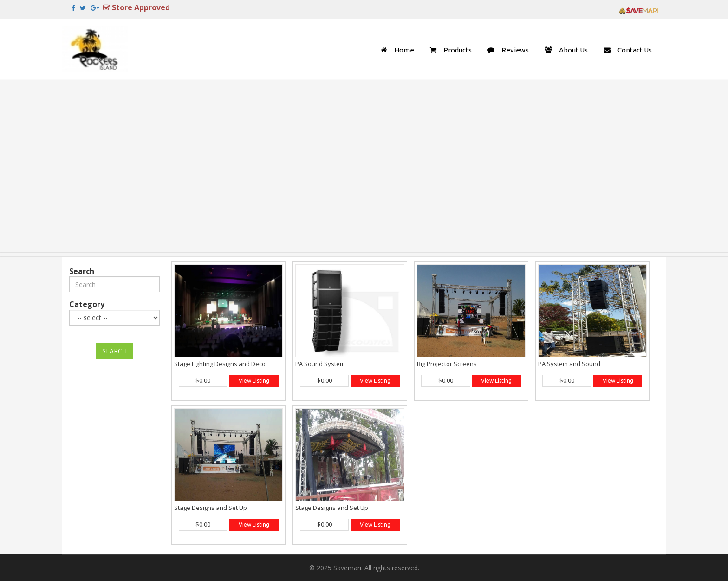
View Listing (254, 381)
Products (458, 50)
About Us (573, 50)
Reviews (515, 50)
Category (87, 304)
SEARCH (114, 351)
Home (404, 50)
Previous (68, 84)
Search (82, 271)
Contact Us (635, 50)
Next (660, 84)
